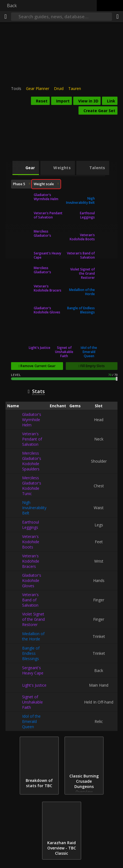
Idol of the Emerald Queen (89, 352)
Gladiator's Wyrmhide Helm (46, 197)
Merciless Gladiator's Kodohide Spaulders (42, 233)
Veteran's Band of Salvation (81, 255)
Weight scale (44, 185)
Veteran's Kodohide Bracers (48, 288)
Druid (59, 88)
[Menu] (6, 17)
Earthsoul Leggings (87, 215)
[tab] (26, 168)
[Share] (117, 17)
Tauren (75, 88)
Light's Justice (40, 348)
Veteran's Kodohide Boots (82, 237)
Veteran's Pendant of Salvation (48, 215)
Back (12, 6)
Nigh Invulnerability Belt (80, 200)
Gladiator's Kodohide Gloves (47, 310)
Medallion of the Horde (82, 292)
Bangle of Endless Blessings (81, 310)
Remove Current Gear (38, 366)
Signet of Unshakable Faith (64, 352)
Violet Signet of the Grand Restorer (83, 273)
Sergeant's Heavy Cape (47, 255)
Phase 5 (19, 184)
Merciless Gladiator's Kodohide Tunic (46, 270)
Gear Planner (38, 88)
